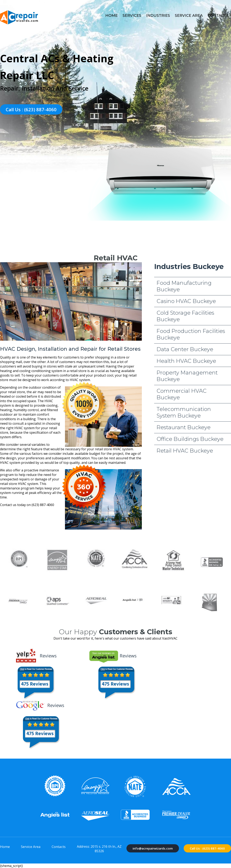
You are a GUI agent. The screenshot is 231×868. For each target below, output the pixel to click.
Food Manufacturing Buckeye (184, 286)
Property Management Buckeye (187, 376)
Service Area (189, 16)
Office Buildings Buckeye (190, 439)
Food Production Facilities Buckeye (191, 334)
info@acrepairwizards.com (153, 848)
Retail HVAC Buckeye (185, 451)
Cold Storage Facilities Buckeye (185, 316)
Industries (158, 16)
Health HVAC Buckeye (186, 361)
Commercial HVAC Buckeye (182, 394)
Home (112, 16)
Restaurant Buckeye (184, 427)
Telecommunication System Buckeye (184, 412)
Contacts (218, 16)
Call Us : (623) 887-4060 (31, 109)
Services (132, 16)
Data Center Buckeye (185, 349)
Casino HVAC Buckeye (186, 301)
